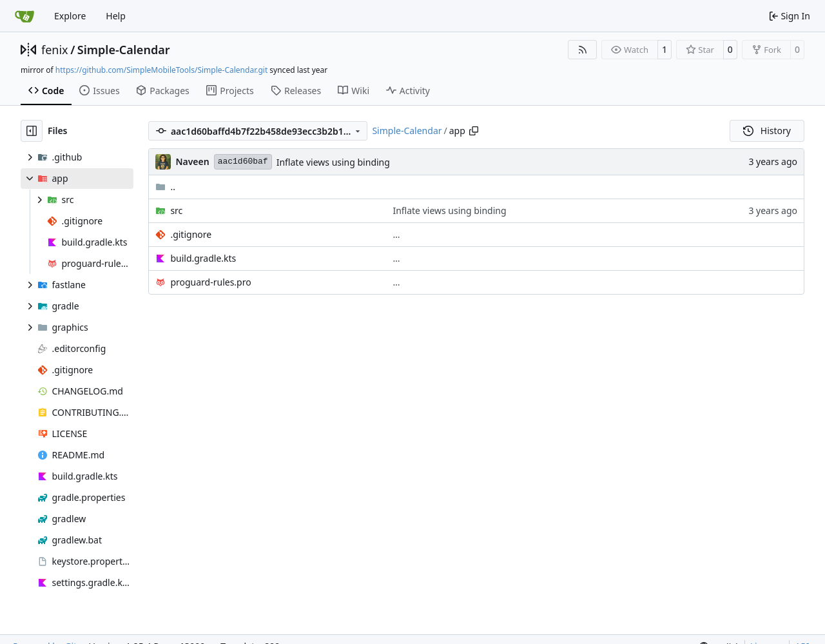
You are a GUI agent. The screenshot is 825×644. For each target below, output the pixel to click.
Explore (70, 16)
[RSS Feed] (583, 50)
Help (116, 16)
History (767, 131)
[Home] (24, 16)
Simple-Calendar (124, 50)
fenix (55, 50)
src (176, 210)
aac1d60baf (243, 161)
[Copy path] (474, 131)
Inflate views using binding (333, 162)
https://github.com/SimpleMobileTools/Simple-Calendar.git (161, 70)
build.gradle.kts (203, 258)
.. (165, 187)
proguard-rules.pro (210, 282)
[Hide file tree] (32, 131)
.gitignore (191, 234)
